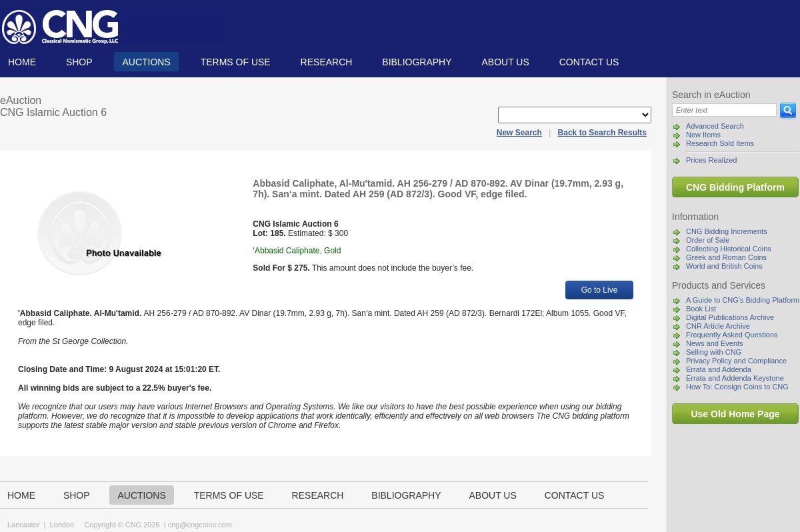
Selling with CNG (714, 352)
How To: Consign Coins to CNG (737, 387)
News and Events (715, 343)
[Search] (724, 110)
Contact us (589, 62)
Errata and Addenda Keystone (735, 378)
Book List (701, 309)
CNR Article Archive (718, 326)
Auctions (146, 62)
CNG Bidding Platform (735, 187)
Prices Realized (711, 160)
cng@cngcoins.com (200, 525)
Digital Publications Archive (730, 317)
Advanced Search (715, 126)
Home (22, 62)
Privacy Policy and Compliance (736, 361)
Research (327, 62)
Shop (79, 62)
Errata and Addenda (719, 369)
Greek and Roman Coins (726, 257)
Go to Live (600, 290)
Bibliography (417, 62)
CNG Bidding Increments (727, 231)
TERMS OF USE (236, 62)
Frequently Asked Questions (732, 335)
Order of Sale (708, 240)
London (62, 525)
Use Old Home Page (735, 414)
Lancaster (23, 525)
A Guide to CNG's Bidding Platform (743, 300)
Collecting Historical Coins (729, 249)
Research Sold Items (720, 143)
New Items (703, 135)
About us (505, 62)
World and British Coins (724, 266)
